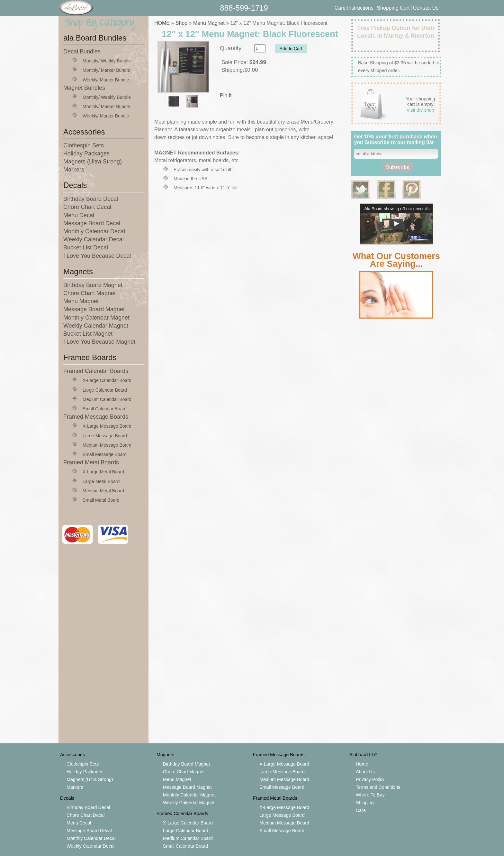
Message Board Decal (92, 223)
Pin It (226, 95)
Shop (181, 23)
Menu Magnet (81, 301)
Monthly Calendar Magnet (96, 318)
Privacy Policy (370, 779)
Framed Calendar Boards (96, 371)
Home (362, 764)
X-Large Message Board (107, 426)
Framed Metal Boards (91, 462)
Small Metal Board (101, 500)
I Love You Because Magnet (99, 342)
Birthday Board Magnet (93, 285)
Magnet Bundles (84, 88)
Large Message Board (105, 436)
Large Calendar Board (105, 390)
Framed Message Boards (96, 417)
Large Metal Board (101, 481)
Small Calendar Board (105, 409)
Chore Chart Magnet (90, 293)
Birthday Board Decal (91, 199)
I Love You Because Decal (97, 256)
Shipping (365, 803)
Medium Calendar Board (107, 399)
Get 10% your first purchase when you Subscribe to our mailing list (395, 140)
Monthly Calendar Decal (94, 231)
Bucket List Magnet (88, 334)
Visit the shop (420, 110)
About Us (365, 772)
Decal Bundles (82, 51)
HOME (162, 23)
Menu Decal (79, 215)
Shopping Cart (394, 8)
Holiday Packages (86, 154)
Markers (74, 170)
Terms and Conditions (378, 787)
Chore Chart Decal (87, 207)
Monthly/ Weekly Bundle (107, 61)
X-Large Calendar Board (107, 380)
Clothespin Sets (84, 145)
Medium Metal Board (103, 491)
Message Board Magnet (94, 309)
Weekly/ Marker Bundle (106, 80)
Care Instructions (354, 8)
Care (361, 810)
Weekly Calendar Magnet (96, 326)
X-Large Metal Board (103, 472)
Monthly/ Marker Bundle (106, 70)
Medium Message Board (107, 445)
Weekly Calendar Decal (94, 239)
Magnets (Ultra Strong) (93, 162)
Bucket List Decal (86, 247)
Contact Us (426, 8)
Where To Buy (370, 795)
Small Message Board (105, 454)
